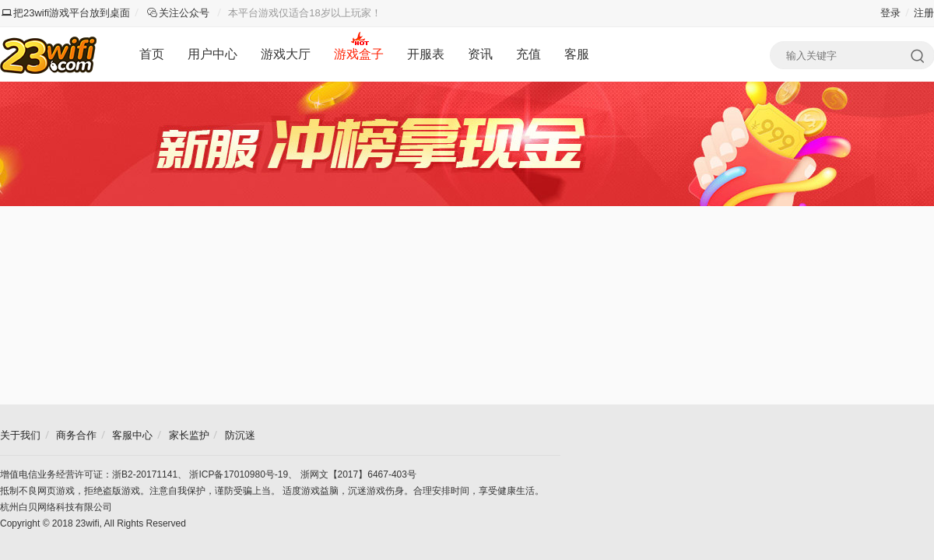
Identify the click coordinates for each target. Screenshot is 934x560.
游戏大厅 (286, 54)
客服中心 (132, 435)
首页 (152, 54)
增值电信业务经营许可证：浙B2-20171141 (89, 474)
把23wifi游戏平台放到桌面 (66, 13)
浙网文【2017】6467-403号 (358, 474)
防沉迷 (240, 435)
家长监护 (189, 435)
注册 (924, 13)
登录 (890, 13)
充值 (528, 54)
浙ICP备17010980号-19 (239, 474)
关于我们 (20, 435)
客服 (577, 54)
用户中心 (212, 54)
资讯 (480, 54)
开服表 (426, 54)
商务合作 (76, 435)
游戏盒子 (359, 54)
